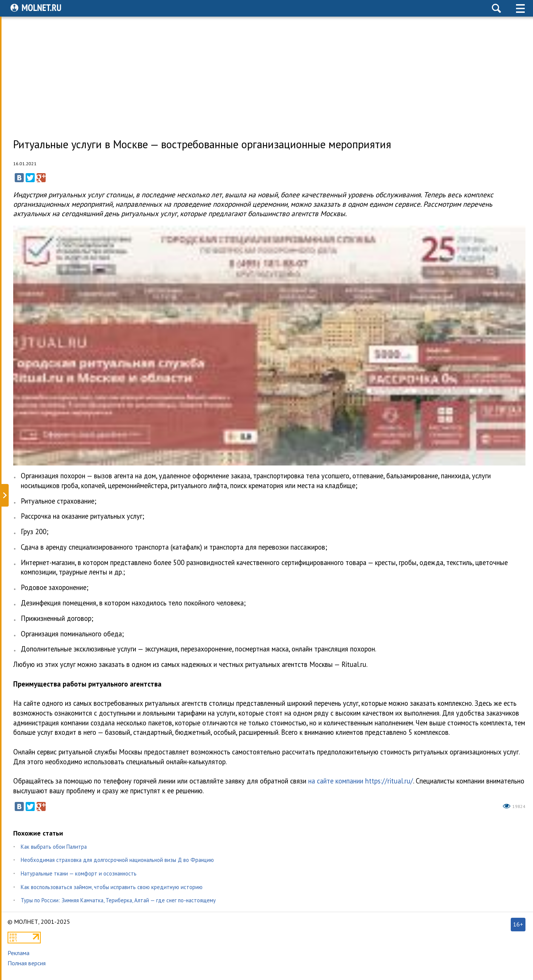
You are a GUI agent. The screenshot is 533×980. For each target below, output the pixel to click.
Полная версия (27, 963)
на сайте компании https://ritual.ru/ (361, 781)
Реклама (18, 953)
